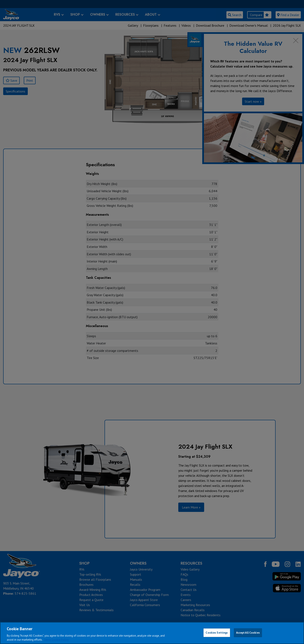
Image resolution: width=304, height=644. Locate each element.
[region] (152, 633)
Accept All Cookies (248, 633)
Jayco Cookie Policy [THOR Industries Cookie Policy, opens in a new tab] (56, 640)
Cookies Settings (217, 633)
